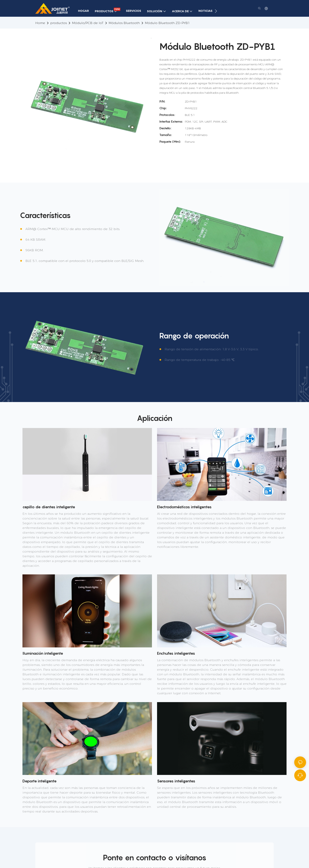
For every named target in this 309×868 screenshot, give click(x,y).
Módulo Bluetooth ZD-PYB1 (167, 23)
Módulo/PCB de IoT (88, 23)
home (40, 23)
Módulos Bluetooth (124, 23)
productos (59, 23)
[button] (216, 11)
